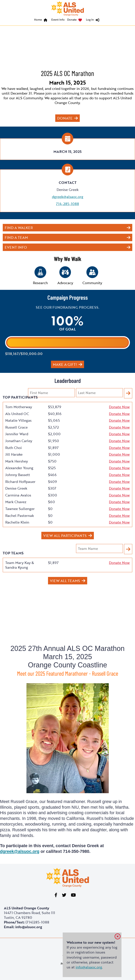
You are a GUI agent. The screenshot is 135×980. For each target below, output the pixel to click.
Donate (72, 20)
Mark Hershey (17, 461)
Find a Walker (19, 228)
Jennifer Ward (17, 434)
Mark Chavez (16, 502)
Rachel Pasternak (20, 516)
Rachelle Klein (17, 522)
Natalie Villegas (18, 420)
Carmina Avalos (18, 495)
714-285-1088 (67, 204)
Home (38, 20)
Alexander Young (19, 468)
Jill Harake (14, 454)
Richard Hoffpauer (20, 482)
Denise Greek (16, 488)
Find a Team (16, 237)
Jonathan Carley (19, 441)
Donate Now (119, 407)
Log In (90, 20)
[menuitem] (42, 20)
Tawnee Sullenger (20, 509)
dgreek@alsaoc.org (68, 197)
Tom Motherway (19, 407)
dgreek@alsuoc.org (20, 851)
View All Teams (65, 581)
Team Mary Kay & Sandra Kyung (20, 565)
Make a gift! (65, 364)
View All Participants (65, 536)
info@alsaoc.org (89, 967)
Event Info (58, 20)
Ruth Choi (14, 448)
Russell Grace (16, 427)
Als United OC (17, 414)
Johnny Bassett (18, 475)
